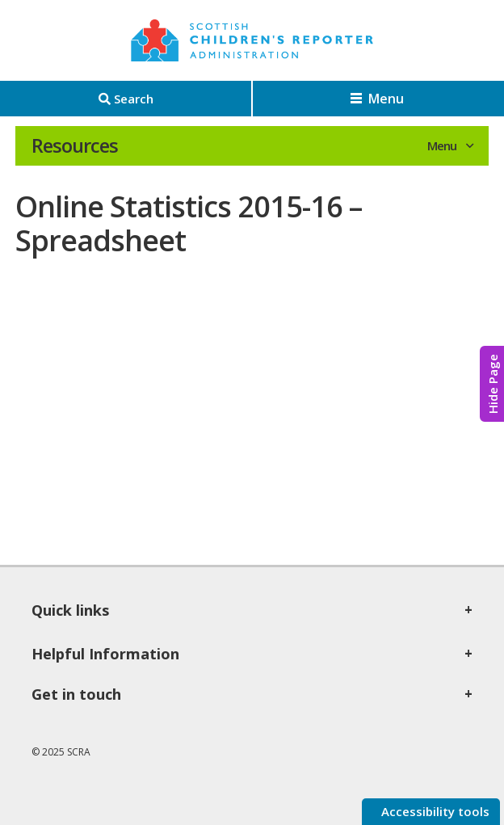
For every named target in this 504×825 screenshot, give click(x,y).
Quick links (70, 610)
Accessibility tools (434, 811)
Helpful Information (105, 654)
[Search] (126, 99)
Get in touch (76, 694)
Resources (75, 145)
